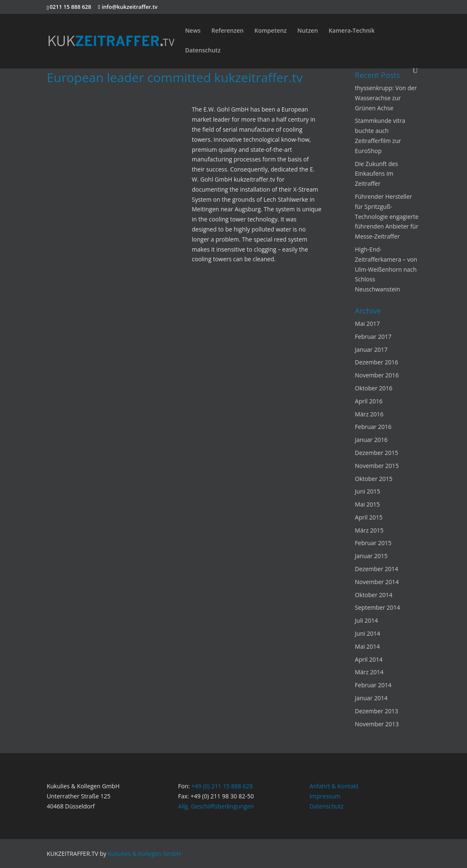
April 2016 (369, 401)
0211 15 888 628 (70, 7)
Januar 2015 (371, 556)
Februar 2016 (373, 427)
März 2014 (369, 672)
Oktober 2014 (374, 595)
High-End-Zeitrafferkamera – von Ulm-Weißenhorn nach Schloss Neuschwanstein (386, 269)
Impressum (325, 796)
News (193, 31)
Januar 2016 (371, 440)
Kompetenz (271, 31)
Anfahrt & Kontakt (334, 786)
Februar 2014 (373, 685)
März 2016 (369, 414)
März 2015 (369, 530)
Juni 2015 (368, 491)
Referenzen (227, 31)
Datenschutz (203, 51)
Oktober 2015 (374, 479)
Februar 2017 (373, 337)
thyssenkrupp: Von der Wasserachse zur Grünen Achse (386, 98)
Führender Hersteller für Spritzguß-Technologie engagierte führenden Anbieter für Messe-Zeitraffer (387, 216)
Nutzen (307, 31)
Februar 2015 (373, 543)
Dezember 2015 (377, 453)
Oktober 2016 (374, 388)
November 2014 (377, 582)
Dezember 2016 (377, 362)
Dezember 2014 (377, 569)
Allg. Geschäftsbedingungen (216, 806)
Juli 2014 (367, 620)
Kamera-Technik (352, 31)
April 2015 (369, 517)
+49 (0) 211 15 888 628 (222, 786)
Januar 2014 (371, 698)
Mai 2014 (368, 646)
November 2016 (377, 375)
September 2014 (378, 607)
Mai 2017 (368, 324)
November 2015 (377, 466)
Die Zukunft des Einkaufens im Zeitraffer (377, 174)
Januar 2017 (371, 350)
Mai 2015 (368, 504)
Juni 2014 (368, 633)
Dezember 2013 (377, 711)
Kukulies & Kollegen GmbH (144, 854)
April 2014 (369, 659)
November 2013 (377, 724)
